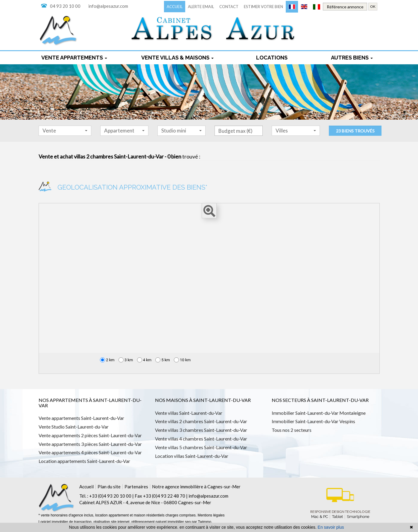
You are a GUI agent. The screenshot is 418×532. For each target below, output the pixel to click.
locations (272, 58)
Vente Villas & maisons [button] (177, 58)
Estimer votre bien (263, 7)
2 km (107, 360)
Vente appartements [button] (74, 58)
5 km (163, 360)
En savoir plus (331, 527)
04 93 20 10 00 (65, 6)
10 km (182, 360)
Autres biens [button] (352, 58)
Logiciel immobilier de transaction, (66, 522)
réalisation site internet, (113, 522)
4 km (144, 360)
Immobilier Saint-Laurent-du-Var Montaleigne (319, 413)
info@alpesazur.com (108, 6)
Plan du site (109, 487)
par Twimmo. (202, 522)
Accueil (175, 7)
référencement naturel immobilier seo (161, 522)
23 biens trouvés (355, 131)
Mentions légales (211, 515)
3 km (126, 360)
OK (373, 6)
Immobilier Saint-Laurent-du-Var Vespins (313, 421)
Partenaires (136, 487)
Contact (229, 7)
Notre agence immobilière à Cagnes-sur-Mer (196, 487)
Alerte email (201, 7)
